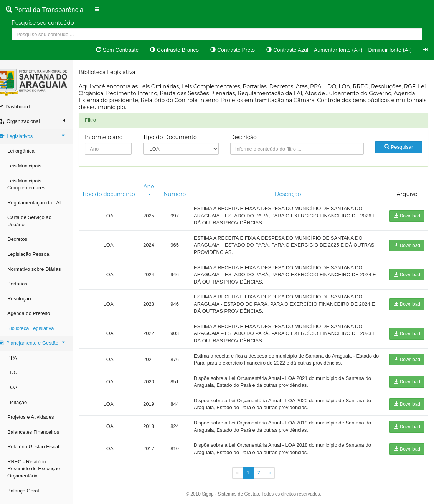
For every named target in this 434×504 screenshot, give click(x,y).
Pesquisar (399, 147)
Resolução (27, 299)
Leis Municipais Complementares (34, 184)
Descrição (248, 137)
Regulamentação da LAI (42, 203)
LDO (20, 372)
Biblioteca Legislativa (38, 328)
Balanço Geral (31, 491)
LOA (20, 387)
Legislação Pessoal (36, 254)
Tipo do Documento (176, 137)
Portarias (25, 284)
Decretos (25, 239)
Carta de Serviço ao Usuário (37, 221)
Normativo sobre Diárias (42, 269)
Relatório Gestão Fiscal (41, 447)
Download (407, 216)
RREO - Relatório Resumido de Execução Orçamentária (41, 469)
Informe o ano (111, 137)
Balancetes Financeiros (41, 432)
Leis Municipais (32, 166)
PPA (20, 358)
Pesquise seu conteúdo (43, 23)
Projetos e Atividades (38, 417)
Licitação (25, 402)
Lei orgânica (29, 151)
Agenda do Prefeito (36, 313)
